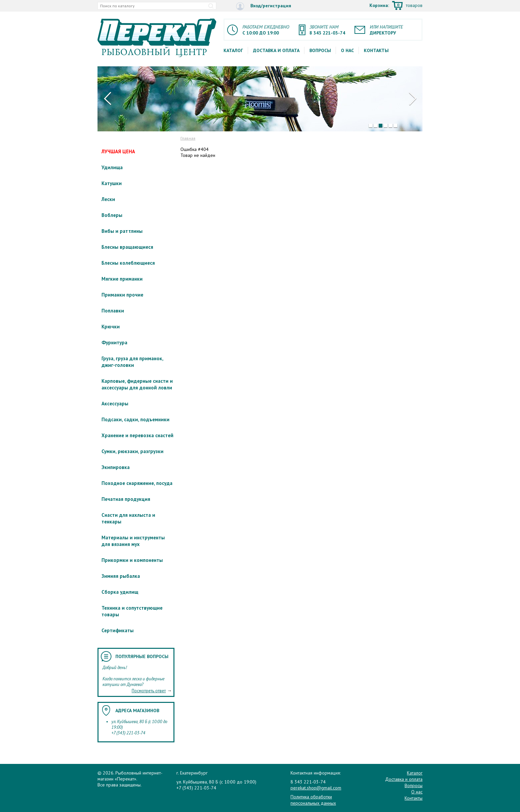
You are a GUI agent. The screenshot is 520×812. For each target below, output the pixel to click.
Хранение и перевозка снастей (137, 435)
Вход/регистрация (264, 6)
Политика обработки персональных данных (313, 800)
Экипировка (116, 467)
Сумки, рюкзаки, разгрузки (132, 451)
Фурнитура (114, 342)
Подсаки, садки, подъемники (135, 419)
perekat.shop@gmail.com (316, 788)
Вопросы (320, 50)
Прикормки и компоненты (132, 560)
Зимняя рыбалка (121, 576)
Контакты (376, 50)
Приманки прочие (122, 295)
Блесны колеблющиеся (128, 263)
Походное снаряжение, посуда (137, 483)
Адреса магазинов (137, 710)
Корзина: (396, 6)
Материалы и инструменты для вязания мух (133, 541)
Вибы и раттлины (122, 231)
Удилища (112, 167)
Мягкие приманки (122, 279)
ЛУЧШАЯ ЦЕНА (118, 151)
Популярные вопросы (142, 656)
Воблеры (112, 215)
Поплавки (113, 311)
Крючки (111, 327)
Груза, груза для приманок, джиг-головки (132, 362)
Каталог (233, 50)
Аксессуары (115, 404)
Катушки (112, 183)
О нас (347, 50)
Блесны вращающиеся (127, 247)
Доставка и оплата (276, 50)
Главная (188, 138)
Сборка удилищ (120, 592)
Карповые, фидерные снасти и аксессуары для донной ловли (137, 384)
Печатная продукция (126, 499)
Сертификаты (118, 630)
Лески (108, 199)
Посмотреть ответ (149, 691)
